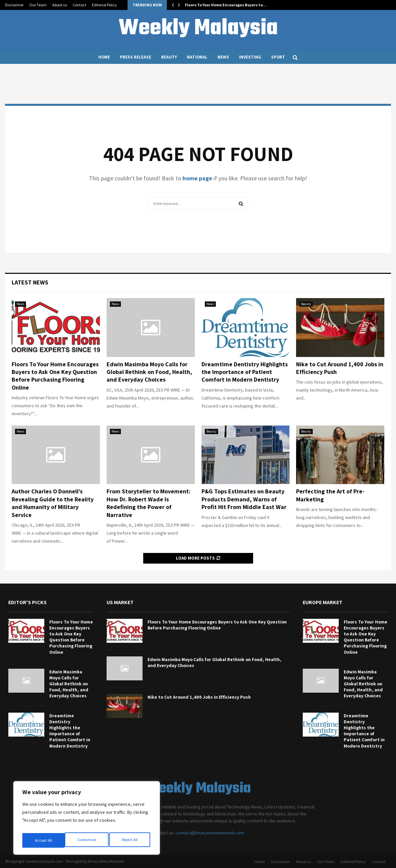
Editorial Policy (104, 5)
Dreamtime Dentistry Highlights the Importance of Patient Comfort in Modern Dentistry (245, 372)
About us (60, 5)
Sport (278, 57)
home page (197, 178)
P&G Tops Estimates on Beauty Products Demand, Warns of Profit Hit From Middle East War (244, 499)
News (223, 57)
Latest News (30, 282)
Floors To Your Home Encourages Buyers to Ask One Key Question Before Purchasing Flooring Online (55, 376)
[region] (87, 820)
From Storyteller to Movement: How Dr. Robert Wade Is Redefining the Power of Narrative (149, 503)
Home (104, 57)
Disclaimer (14, 5)
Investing (250, 57)
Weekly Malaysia (198, 29)
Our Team (38, 5)
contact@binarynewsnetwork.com (210, 833)
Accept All (130, 840)
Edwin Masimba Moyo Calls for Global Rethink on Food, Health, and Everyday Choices (149, 372)
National (197, 57)
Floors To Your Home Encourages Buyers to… (226, 5)
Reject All (87, 840)
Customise (44, 840)
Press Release (136, 57)
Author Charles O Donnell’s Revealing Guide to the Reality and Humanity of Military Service (53, 503)
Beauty (169, 57)
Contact (79, 5)
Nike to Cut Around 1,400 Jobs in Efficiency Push (199, 697)
